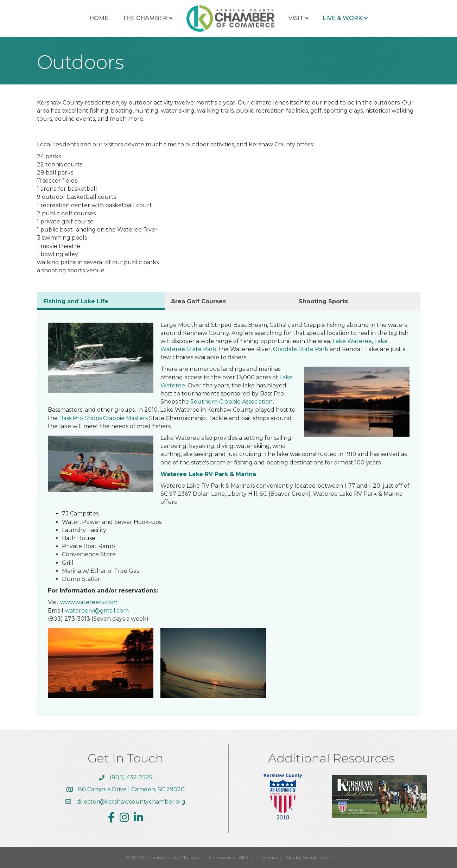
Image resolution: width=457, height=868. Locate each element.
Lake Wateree (352, 341)
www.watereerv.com (89, 602)
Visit (296, 18)
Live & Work (342, 18)
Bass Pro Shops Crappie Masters (103, 418)
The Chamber (145, 18)
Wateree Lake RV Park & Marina (208, 474)
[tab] (101, 301)
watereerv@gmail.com (97, 611)
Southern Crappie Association (231, 402)
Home (99, 18)
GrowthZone (317, 857)
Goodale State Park (301, 349)
